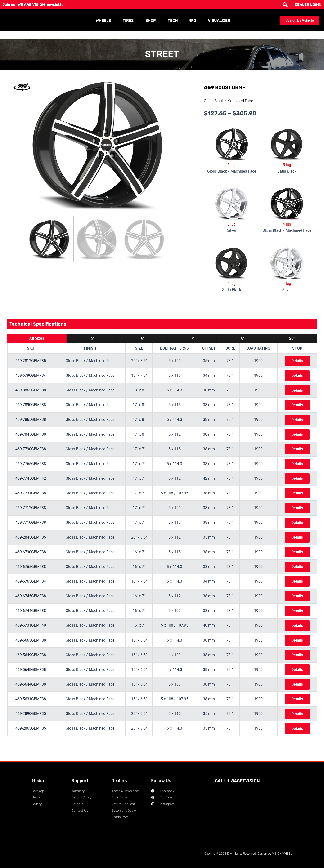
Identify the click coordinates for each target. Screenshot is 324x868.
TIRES (129, 21)
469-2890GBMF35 (31, 724)
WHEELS (104, 21)
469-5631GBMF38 (31, 709)
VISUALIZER (219, 20)
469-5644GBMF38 (31, 694)
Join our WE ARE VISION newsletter (35, 5)
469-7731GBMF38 (31, 497)
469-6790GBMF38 (31, 558)
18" (242, 338)
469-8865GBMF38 (31, 391)
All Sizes (37, 338)
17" (192, 338)
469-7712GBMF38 (31, 512)
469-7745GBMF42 (31, 482)
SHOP (152, 21)
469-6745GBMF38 (31, 603)
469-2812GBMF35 (31, 361)
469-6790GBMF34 (31, 376)
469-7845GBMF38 (31, 437)
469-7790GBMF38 (31, 452)
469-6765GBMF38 (31, 573)
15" (92, 338)
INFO (193, 21)
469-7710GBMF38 (31, 528)
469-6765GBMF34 (31, 588)
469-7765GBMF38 (31, 467)
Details (297, 361)
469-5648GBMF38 (31, 679)
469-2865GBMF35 (31, 740)
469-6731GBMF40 (31, 634)
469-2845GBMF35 (31, 543)
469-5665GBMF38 (31, 649)
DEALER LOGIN (308, 5)
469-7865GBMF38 (31, 422)
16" (142, 338)
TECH (173, 20)
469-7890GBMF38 (31, 406)
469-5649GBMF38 (31, 664)
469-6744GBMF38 (31, 618)
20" (292, 338)
